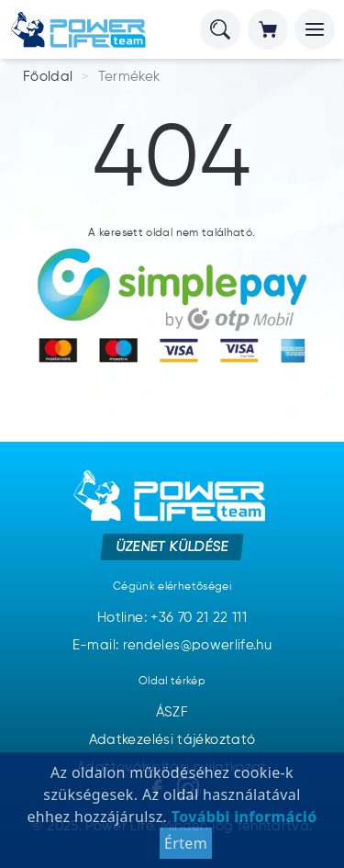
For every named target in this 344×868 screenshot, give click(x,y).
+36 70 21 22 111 (199, 618)
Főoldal (48, 77)
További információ (242, 817)
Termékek (129, 77)
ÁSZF (172, 712)
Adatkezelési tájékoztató (172, 740)
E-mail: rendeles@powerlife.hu (172, 645)
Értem (186, 843)
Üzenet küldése (172, 547)
